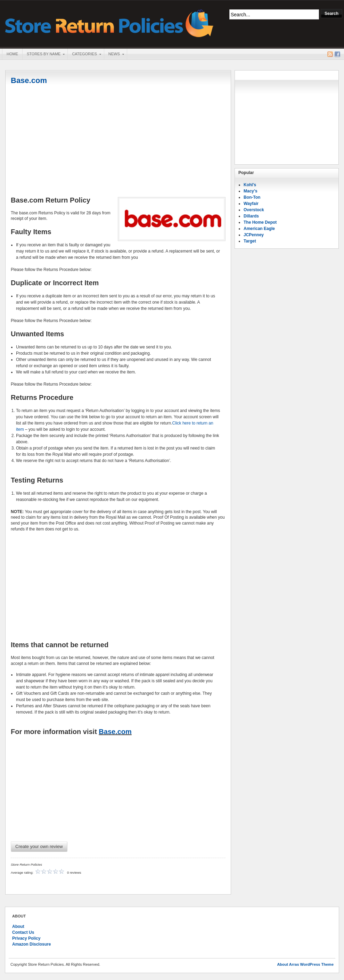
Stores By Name (43, 55)
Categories (84, 55)
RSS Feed (330, 54)
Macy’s (251, 191)
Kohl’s (250, 185)
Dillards (251, 216)
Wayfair (251, 204)
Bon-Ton (252, 197)
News (114, 55)
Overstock (254, 210)
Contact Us (23, 932)
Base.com (29, 80)
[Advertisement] (118, 141)
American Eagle (259, 229)
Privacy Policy (26, 938)
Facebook (337, 54)
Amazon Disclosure (31, 944)
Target (250, 241)
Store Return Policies (109, 23)
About (18, 927)
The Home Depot (260, 222)
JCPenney (254, 235)
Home (12, 54)
